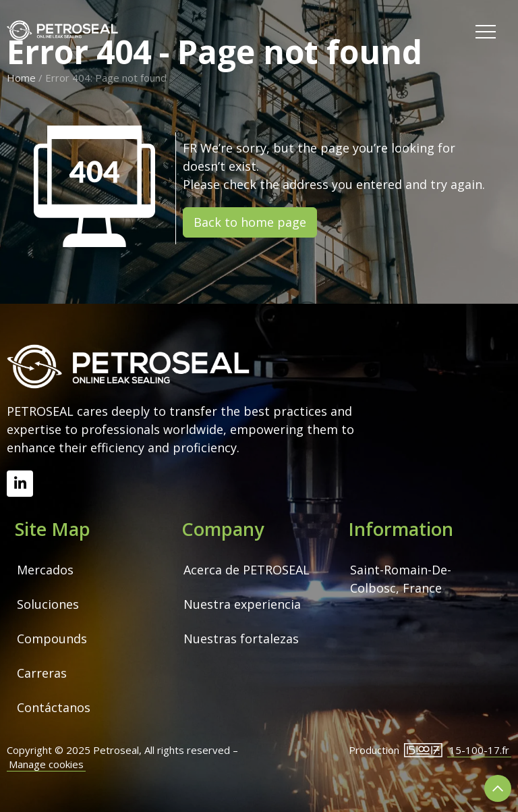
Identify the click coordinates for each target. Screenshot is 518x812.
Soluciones (48, 604)
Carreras (42, 673)
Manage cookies (46, 764)
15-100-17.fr (479, 750)
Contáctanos (54, 707)
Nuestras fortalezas (241, 639)
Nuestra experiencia (242, 604)
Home (21, 78)
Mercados (45, 570)
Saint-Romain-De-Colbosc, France (401, 579)
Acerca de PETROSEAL (247, 570)
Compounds (52, 639)
